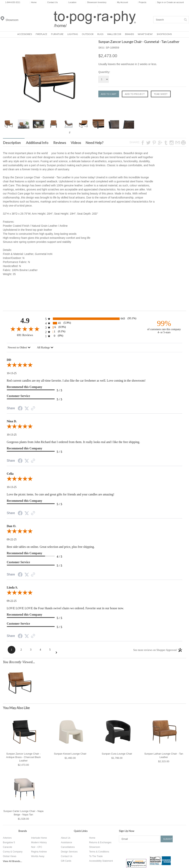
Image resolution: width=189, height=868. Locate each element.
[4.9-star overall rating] (25, 329)
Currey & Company (13, 852)
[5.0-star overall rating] (94, 366)
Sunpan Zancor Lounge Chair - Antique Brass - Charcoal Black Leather (23, 757)
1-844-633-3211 (13, 2)
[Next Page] (56, 653)
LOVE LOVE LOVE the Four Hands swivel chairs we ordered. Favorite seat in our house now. (65, 608)
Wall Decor (114, 34)
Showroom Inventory (96, 2)
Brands (129, 34)
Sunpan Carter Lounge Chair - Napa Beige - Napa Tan (23, 813)
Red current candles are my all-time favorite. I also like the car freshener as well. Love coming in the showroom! (76, 381)
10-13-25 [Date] (12, 373)
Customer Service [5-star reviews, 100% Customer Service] (18, 396)
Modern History (39, 842)
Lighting (73, 34)
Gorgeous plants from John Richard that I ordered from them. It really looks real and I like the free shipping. (73, 442)
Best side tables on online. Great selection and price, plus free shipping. (51, 547)
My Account (122, 2)
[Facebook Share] (20, 409)
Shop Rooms (164, 34)
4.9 (25, 321)
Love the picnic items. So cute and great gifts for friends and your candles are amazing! (61, 494)
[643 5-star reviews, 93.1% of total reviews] (94, 319)
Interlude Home (39, 838)
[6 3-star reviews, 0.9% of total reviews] (94, 327)
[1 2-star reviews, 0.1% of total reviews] (94, 332)
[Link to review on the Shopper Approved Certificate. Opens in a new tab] (33, 409)
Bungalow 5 (9, 842)
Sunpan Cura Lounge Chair (117, 754)
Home (33, 2)
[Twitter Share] (27, 409)
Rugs (100, 34)
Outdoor (88, 34)
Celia (10, 474)
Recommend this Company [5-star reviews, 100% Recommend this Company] (24, 387)
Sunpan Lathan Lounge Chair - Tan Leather (164, 755)
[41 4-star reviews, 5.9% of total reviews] (94, 323)
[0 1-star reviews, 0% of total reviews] (94, 336)
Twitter (134, 849)
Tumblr (170, 849)
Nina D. (12, 421)
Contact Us (52, 2)
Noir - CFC (37, 847)
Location (72, 2)
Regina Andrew (39, 852)
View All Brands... (12, 861)
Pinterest (146, 849)
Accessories (25, 34)
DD (9, 360)
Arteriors (7, 838)
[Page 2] (21, 650)
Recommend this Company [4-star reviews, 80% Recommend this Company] (24, 553)
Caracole (7, 847)
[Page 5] (50, 650)
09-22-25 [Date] (12, 539)
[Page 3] (31, 650)
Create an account (175, 2)
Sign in (160, 2)
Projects (142, 2)
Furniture (57, 34)
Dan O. (11, 526)
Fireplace (41, 34)
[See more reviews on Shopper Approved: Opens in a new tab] (155, 650)
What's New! (145, 34)
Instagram (157, 849)
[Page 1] (12, 650)
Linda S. (12, 587)
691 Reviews (25, 335)
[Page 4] (40, 650)
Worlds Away (38, 856)
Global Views (10, 856)
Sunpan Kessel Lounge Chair (70, 754)
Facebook (122, 849)
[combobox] (19, 348)
